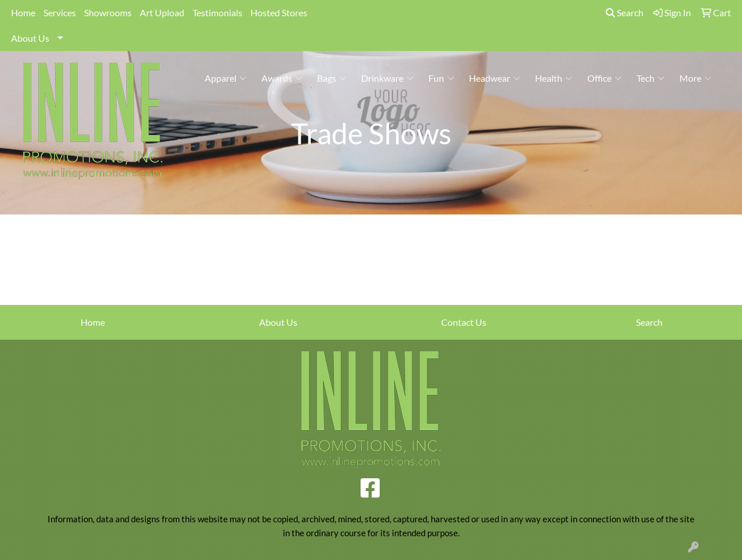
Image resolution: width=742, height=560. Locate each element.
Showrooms (108, 12)
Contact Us (464, 322)
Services (60, 12)
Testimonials (217, 12)
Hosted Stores (279, 12)
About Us (30, 38)
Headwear (494, 78)
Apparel (225, 78)
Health (554, 78)
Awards (282, 78)
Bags (332, 78)
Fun (441, 78)
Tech (650, 78)
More (695, 78)
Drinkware (387, 78)
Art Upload (162, 12)
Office (604, 78)
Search (625, 12)
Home (23, 12)
